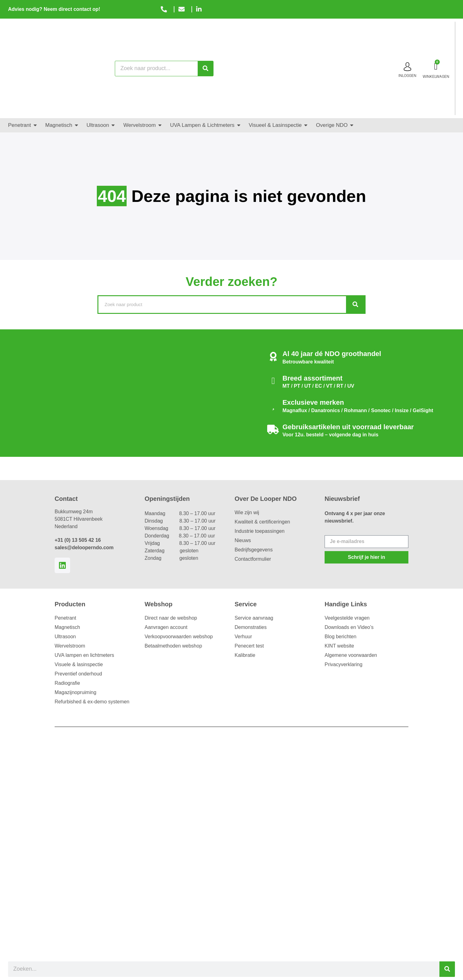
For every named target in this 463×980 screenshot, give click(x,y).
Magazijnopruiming (75, 692)
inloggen (407, 76)
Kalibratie (245, 655)
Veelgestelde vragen (347, 618)
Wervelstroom (70, 646)
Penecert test (249, 646)
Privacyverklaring (344, 664)
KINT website (339, 646)
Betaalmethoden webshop (173, 646)
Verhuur (243, 637)
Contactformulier (253, 559)
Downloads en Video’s (349, 627)
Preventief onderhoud (78, 674)
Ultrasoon (65, 637)
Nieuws (243, 540)
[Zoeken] (205, 69)
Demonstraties (251, 627)
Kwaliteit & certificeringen (262, 522)
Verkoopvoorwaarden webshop (179, 637)
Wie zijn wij (247, 512)
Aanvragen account (166, 627)
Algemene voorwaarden (351, 655)
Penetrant (65, 618)
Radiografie (67, 683)
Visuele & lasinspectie (79, 664)
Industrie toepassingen (260, 531)
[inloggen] (407, 67)
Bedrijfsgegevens (254, 550)
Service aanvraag (254, 618)
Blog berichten (340, 637)
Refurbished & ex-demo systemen (92, 702)
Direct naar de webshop (171, 618)
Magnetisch (67, 627)
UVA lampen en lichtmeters (84, 655)
